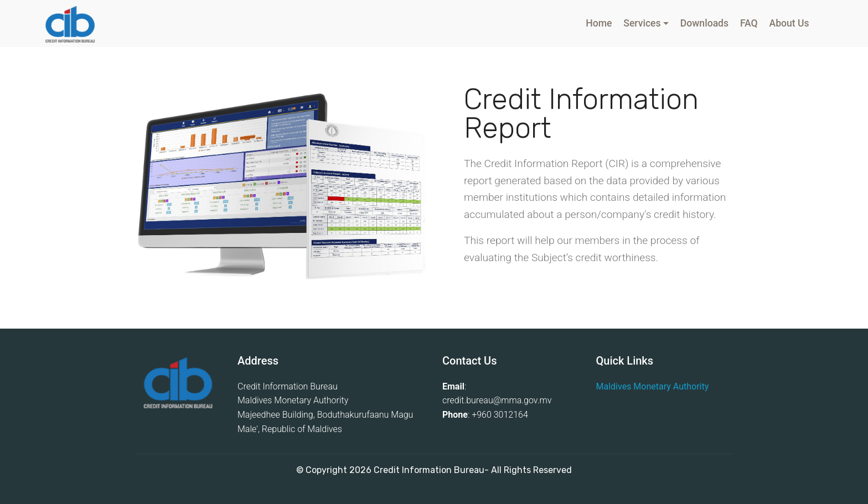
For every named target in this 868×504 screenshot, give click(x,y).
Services (642, 23)
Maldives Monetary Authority (653, 386)
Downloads (704, 23)
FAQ (749, 23)
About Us (789, 23)
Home (599, 23)
